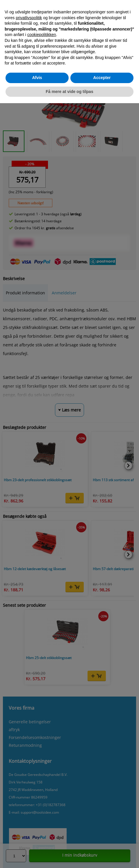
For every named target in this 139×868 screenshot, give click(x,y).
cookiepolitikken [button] (42, 35)
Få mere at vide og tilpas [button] (69, 92)
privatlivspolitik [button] (29, 18)
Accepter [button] (102, 78)
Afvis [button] (37, 78)
